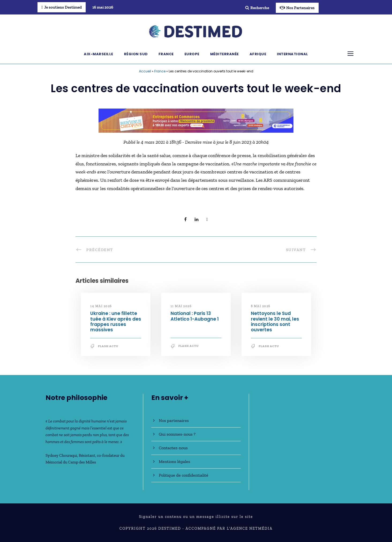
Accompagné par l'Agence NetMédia (229, 528)
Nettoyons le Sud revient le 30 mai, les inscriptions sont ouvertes (275, 322)
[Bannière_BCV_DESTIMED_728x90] (196, 120)
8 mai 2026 (261, 306)
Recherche (257, 8)
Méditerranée (225, 54)
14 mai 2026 (101, 306)
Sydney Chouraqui (61, 455)
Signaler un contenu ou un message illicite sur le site (196, 517)
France (166, 54)
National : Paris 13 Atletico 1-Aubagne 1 (195, 316)
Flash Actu (108, 346)
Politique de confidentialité (184, 475)
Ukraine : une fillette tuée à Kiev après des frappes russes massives (116, 322)
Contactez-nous (173, 448)
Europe (192, 54)
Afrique (258, 54)
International (293, 54)
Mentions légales (174, 461)
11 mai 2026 (181, 306)
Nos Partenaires (297, 8)
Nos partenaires (174, 420)
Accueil (145, 71)
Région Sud (136, 54)
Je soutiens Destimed (62, 7)
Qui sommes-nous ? (177, 434)
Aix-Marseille (99, 54)
